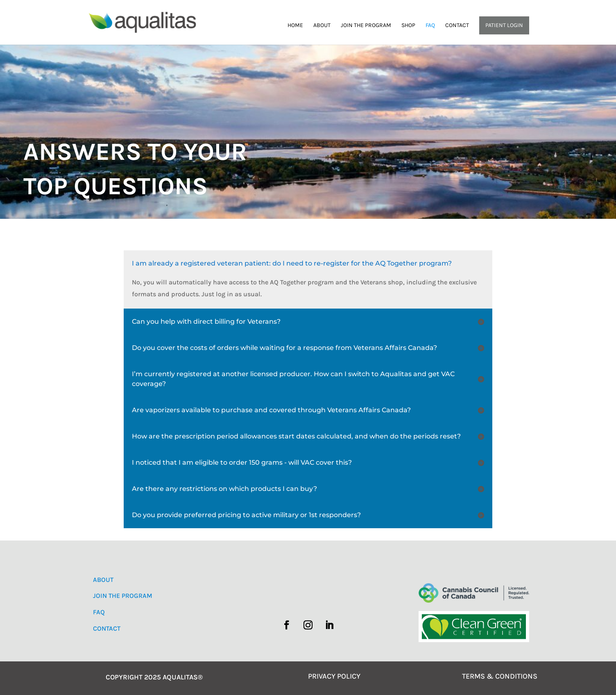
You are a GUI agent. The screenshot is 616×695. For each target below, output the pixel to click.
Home (295, 26)
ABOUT (103, 580)
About (322, 26)
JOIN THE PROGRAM (123, 596)
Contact (457, 26)
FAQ (430, 26)
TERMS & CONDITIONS (500, 676)
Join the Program (366, 26)
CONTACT (107, 628)
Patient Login (504, 25)
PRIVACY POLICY (334, 676)
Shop (408, 26)
